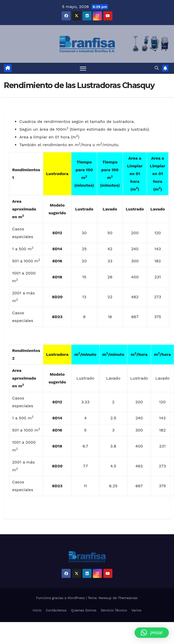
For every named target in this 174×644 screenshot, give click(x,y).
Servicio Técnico (114, 610)
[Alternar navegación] (83, 68)
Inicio (37, 610)
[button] (157, 68)
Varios (136, 610)
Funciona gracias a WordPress (61, 598)
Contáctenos (56, 610)
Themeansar (128, 598)
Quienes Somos (84, 610)
